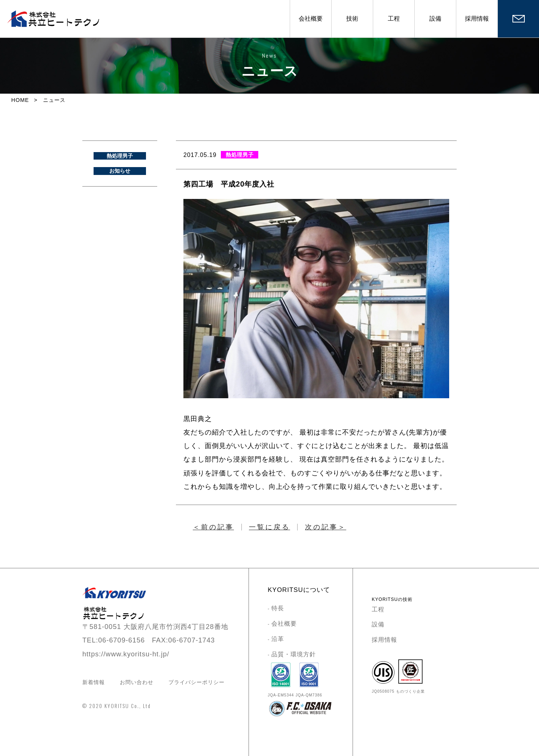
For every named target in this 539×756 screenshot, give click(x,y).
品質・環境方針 (294, 654)
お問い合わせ (137, 682)
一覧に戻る (269, 527)
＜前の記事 (213, 527)
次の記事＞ (326, 527)
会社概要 (311, 19)
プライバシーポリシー (197, 682)
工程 (394, 19)
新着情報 (94, 682)
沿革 (278, 639)
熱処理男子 (120, 156)
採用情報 (477, 19)
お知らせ (120, 171)
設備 (435, 19)
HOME (20, 100)
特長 (278, 608)
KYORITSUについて (299, 590)
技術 (352, 19)
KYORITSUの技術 (392, 599)
